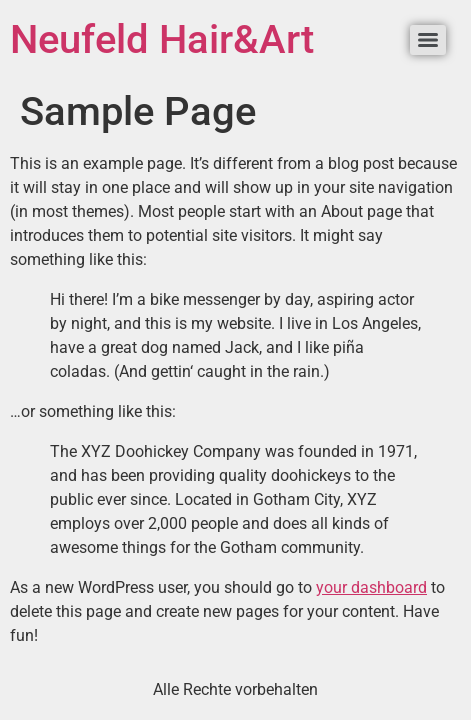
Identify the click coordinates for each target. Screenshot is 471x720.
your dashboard (371, 587)
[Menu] (428, 40)
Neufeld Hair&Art (162, 39)
